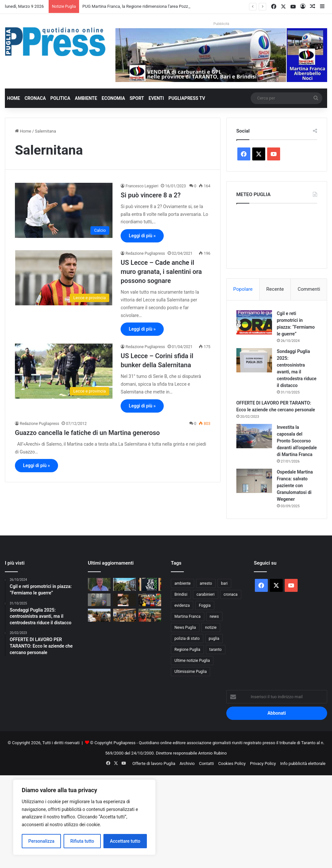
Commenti (309, 289)
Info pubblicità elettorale (303, 763)
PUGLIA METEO (277, 234)
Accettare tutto (125, 841)
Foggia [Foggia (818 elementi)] (205, 605)
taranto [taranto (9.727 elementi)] (216, 650)
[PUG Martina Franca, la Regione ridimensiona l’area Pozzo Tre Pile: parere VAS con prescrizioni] (124, 584)
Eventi (156, 98)
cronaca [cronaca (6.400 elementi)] (231, 594)
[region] (84, 817)
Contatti (207, 763)
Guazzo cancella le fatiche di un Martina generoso (87, 433)
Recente (275, 289)
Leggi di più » (142, 236)
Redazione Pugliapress (145, 253)
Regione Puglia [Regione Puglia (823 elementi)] (187, 650)
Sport (137, 98)
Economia (113, 98)
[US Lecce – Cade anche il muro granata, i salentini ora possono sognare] (64, 278)
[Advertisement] (166, 821)
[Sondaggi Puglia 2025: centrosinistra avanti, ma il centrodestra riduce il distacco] (254, 360)
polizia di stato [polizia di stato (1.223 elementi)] (187, 639)
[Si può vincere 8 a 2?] (64, 210)
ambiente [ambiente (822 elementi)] (183, 583)
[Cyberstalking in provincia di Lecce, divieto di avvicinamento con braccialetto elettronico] (99, 600)
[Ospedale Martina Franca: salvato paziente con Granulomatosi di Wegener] (254, 481)
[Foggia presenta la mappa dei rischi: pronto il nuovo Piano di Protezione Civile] (124, 615)
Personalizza (41, 841)
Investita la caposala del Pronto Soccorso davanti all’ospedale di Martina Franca (297, 441)
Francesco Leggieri (142, 186)
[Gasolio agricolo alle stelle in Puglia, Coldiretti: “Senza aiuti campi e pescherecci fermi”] (150, 615)
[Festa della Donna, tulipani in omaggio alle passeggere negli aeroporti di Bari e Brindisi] (150, 600)
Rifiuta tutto (82, 841)
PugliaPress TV (187, 98)
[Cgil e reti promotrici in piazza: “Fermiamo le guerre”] (254, 322)
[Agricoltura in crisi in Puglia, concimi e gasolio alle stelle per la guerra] (99, 615)
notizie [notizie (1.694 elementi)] (211, 628)
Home (14, 98)
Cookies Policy (232, 763)
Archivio (187, 763)
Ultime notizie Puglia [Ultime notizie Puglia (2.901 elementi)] (192, 661)
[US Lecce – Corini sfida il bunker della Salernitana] (64, 371)
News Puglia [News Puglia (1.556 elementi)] (185, 628)
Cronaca (35, 98)
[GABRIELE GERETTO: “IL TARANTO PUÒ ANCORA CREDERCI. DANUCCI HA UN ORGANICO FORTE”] (99, 584)
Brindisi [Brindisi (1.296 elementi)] (181, 594)
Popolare (243, 289)
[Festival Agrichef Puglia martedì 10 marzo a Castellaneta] (150, 584)
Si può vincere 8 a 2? (151, 195)
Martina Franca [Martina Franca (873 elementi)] (188, 616)
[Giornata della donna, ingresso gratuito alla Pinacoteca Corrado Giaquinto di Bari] (124, 600)
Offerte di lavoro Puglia (154, 763)
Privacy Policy (263, 763)
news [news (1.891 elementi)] (214, 616)
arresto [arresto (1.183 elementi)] (206, 583)
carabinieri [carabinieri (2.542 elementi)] (206, 594)
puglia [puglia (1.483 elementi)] (214, 639)
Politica (60, 98)
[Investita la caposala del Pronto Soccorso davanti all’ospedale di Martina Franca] (254, 436)
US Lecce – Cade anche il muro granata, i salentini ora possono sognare (161, 272)
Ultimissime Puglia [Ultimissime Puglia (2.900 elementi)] (190, 672)
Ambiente (86, 98)
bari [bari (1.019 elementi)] (224, 583)
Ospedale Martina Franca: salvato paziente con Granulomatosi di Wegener (295, 486)
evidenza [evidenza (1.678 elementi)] (182, 605)
